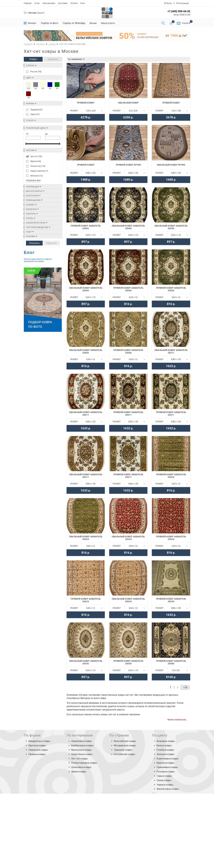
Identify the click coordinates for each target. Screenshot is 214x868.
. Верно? (41, 13)
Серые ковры (164, 776)
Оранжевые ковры (167, 767)
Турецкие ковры (123, 750)
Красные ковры (166, 763)
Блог (83, 3)
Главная (28, 3)
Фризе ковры (79, 771)
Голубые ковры (165, 750)
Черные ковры (165, 785)
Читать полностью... (177, 720)
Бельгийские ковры (125, 741)
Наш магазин (49, 3)
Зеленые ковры (166, 754)
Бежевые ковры (166, 741)
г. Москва (32, 13)
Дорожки (53, 59)
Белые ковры (164, 745)
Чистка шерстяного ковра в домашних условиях (38, 260)
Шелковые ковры (81, 767)
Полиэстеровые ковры (84, 763)
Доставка (63, 3)
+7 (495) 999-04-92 (179, 11)
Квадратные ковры (39, 741)
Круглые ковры (37, 745)
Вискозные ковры (82, 750)
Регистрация (182, 3)
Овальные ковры (38, 750)
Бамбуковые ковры (82, 745)
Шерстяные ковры (82, 754)
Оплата (74, 3)
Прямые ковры (37, 754)
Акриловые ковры (82, 741)
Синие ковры (164, 780)
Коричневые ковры (168, 759)
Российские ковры (125, 754)
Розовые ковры (166, 771)
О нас (37, 3)
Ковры (33, 59)
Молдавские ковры (125, 745)
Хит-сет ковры (80, 759)
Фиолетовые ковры (168, 789)
